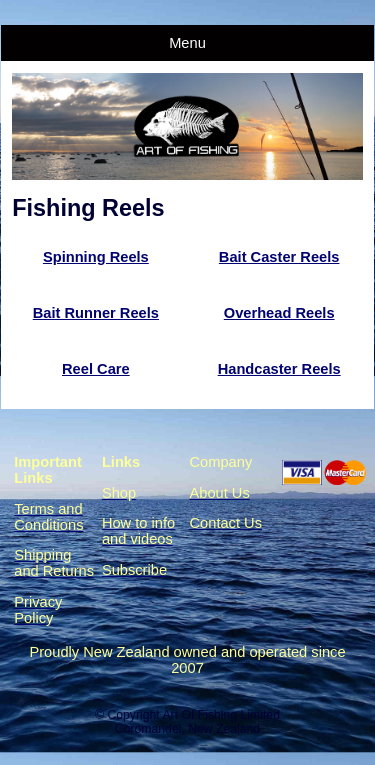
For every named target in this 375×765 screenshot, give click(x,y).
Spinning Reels (96, 257)
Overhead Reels (279, 313)
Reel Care (96, 369)
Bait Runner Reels (96, 313)
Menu (187, 43)
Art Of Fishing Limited (220, 715)
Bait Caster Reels (279, 257)
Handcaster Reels (279, 369)
